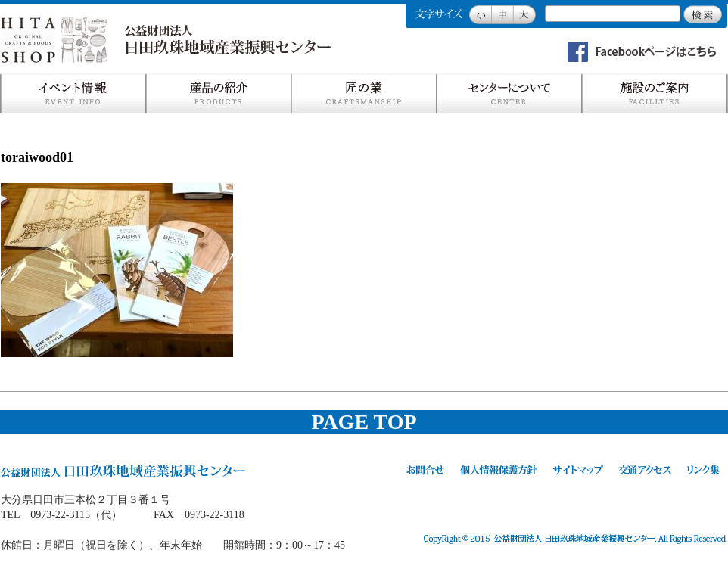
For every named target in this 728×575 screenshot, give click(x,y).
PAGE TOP (364, 422)
